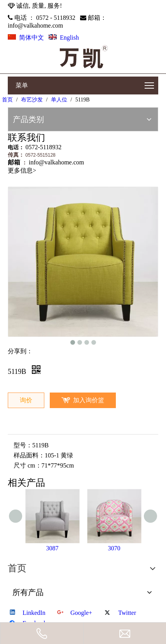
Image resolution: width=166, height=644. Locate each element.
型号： (23, 445)
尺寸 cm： (28, 465)
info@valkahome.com (35, 25)
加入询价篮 (89, 400)
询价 (26, 400)
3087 (52, 548)
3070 (114, 548)
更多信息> (22, 170)
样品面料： (29, 455)
